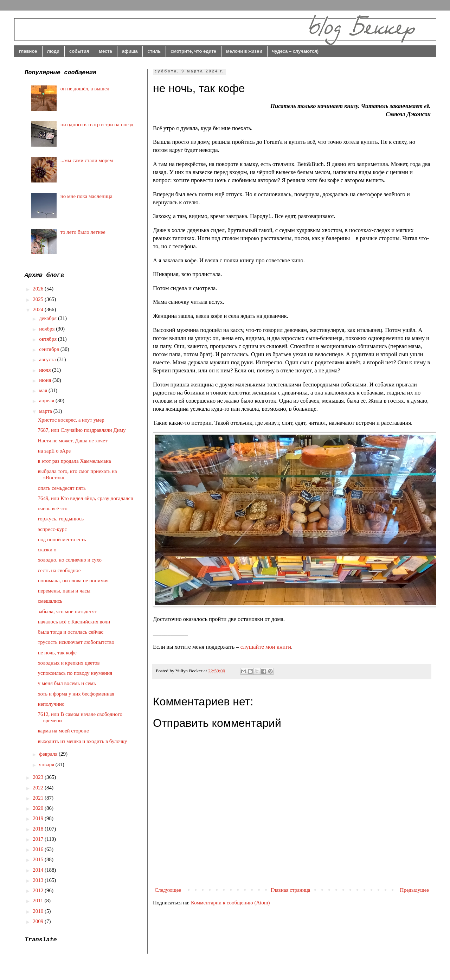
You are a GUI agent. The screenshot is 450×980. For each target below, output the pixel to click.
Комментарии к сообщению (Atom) (230, 903)
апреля (47, 401)
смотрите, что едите (193, 51)
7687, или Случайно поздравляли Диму (82, 430)
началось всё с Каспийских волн (74, 622)
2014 (39, 870)
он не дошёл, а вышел (85, 89)
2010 (39, 911)
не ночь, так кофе (57, 653)
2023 (39, 777)
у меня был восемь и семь (67, 683)
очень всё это (53, 508)
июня (46, 380)
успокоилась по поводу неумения (75, 673)
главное (28, 51)
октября (49, 339)
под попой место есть (62, 539)
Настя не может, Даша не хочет (73, 441)
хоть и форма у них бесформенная (76, 694)
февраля (49, 754)
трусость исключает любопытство (76, 642)
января (47, 764)
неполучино (51, 704)
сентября (50, 349)
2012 (39, 890)
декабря (49, 318)
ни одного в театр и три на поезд (97, 124)
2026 (39, 289)
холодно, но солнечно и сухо (70, 560)
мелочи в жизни (244, 51)
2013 (39, 880)
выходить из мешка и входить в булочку (83, 741)
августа (48, 359)
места (105, 51)
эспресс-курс (53, 529)
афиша (130, 51)
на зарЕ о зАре (54, 451)
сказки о (47, 550)
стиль (154, 51)
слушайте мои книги (266, 647)
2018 (39, 829)
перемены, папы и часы (64, 591)
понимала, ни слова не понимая (73, 581)
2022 (39, 788)
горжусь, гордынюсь (61, 519)
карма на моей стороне (63, 731)
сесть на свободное (59, 570)
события (79, 51)
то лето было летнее (83, 232)
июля (46, 370)
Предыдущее (415, 890)
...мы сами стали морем (87, 160)
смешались (50, 601)
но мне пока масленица (86, 196)
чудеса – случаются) (295, 51)
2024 (39, 309)
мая (44, 390)
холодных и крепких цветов (69, 663)
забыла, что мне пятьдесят (67, 611)
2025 (39, 299)
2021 (39, 798)
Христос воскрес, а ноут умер (71, 420)
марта (46, 411)
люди (53, 51)
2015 (39, 859)
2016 (39, 849)
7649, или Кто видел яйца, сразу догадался (86, 498)
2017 (39, 839)
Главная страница (290, 890)
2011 (38, 901)
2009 (39, 921)
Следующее (168, 890)
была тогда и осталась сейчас (71, 632)
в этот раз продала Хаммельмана (75, 461)
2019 (39, 818)
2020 (39, 808)
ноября (47, 329)
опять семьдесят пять (62, 488)
